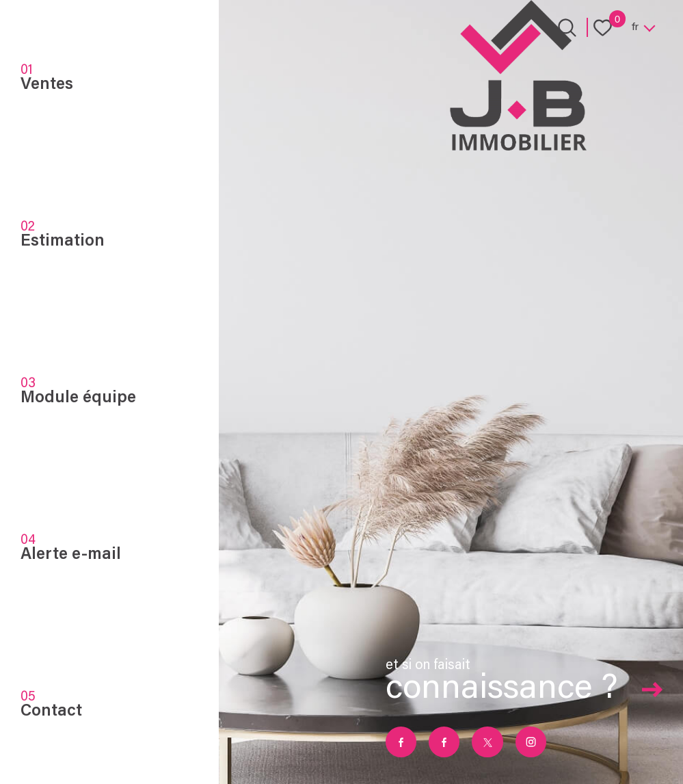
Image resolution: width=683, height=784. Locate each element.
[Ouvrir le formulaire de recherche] (567, 28)
